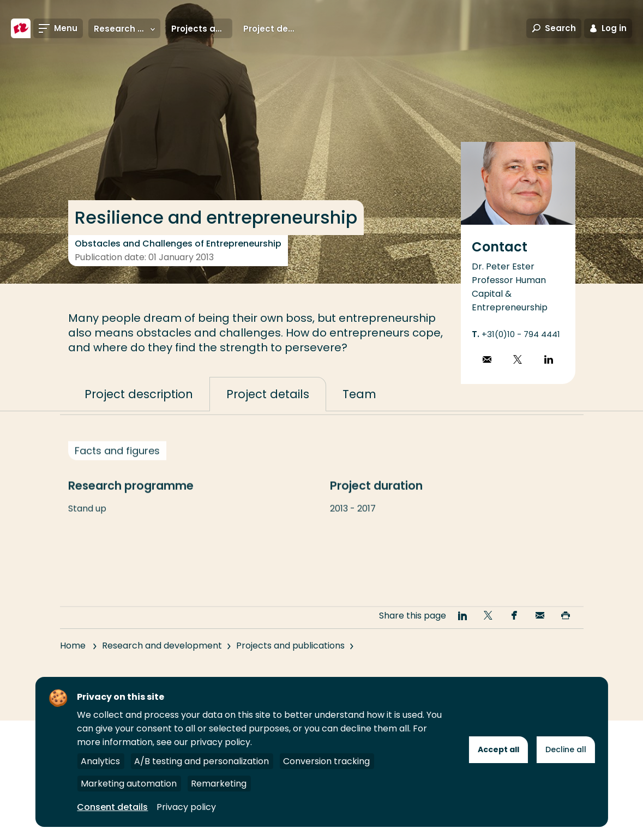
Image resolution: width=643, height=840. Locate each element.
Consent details (112, 807)
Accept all (498, 749)
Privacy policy (186, 807)
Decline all (566, 749)
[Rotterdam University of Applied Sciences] (21, 28)
